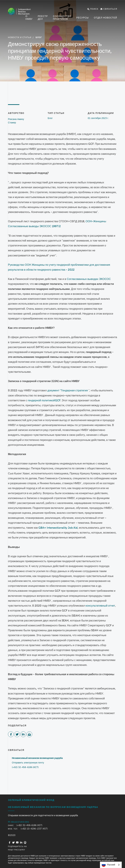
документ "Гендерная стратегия (68, 390)
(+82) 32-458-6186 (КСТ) (25, 767)
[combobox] (111, 865)
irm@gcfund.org (19, 822)
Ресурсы (83, 18)
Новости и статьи (20, 37)
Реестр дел (43, 18)
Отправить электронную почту (28, 763)
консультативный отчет (100, 606)
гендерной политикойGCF (44, 400)
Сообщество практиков (62, 18)
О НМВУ (29, 18)
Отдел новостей (105, 18)
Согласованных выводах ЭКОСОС (89, 279)
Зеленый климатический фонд (31, 800)
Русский (108, 865)
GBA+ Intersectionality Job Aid (58, 528)
